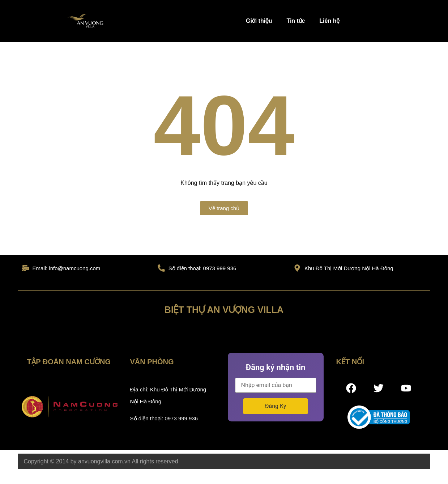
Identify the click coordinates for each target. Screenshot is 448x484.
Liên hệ (329, 21)
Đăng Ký (276, 406)
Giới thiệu (259, 21)
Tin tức (296, 21)
